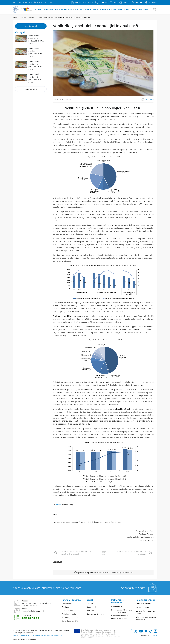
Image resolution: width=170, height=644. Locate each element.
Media (135, 9)
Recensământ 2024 (64, 9)
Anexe (59, 505)
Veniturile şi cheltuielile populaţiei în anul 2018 (72, 17)
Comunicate (49, 17)
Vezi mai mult (31, 89)
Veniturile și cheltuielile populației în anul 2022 (36, 78)
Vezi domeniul (31, 26)
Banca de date (92, 607)
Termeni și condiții (20, 635)
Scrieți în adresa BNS (70, 621)
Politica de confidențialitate (51, 635)
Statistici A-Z (91, 604)
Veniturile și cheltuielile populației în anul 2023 (36, 65)
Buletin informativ (69, 614)
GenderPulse (116, 606)
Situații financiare (143, 607)
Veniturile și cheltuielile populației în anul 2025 (36, 40)
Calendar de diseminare (96, 614)
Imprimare (147, 100)
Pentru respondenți (102, 9)
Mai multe (144, 9)
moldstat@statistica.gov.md (33, 611)
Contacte (66, 607)
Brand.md (154, 635)
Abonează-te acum (133, 588)
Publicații (90, 611)
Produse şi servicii (83, 9)
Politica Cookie (34, 635)
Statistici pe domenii (44, 9)
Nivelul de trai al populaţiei (32, 17)
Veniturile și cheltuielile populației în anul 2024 (36, 52)
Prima (15, 17)
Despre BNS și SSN (122, 9)
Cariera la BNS (68, 611)
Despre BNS (67, 604)
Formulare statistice (144, 604)
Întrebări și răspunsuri (70, 618)
